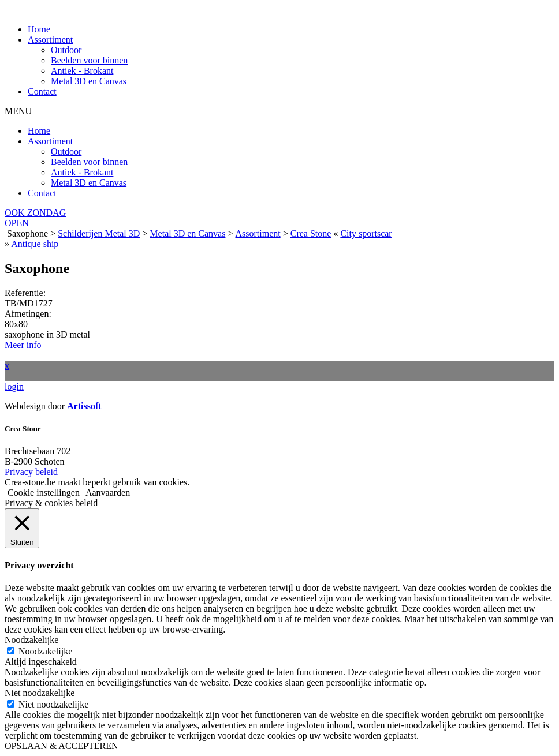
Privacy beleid (31, 472)
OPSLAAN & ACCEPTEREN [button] (61, 746)
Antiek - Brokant (82, 71)
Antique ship (35, 244)
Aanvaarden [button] (108, 493)
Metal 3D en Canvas (89, 81)
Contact (42, 91)
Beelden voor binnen (89, 60)
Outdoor (66, 50)
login (14, 386)
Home (39, 29)
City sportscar (366, 233)
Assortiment (50, 40)
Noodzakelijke (45, 651)
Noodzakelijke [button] (31, 640)
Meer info (23, 345)
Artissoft (84, 406)
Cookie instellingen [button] (44, 493)
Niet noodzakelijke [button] (40, 693)
